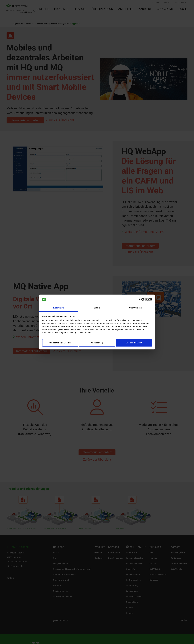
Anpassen (97, 343)
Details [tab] (97, 308)
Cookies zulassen (134, 343)
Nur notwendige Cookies (60, 343)
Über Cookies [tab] (135, 308)
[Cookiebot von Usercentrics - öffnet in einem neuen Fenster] (141, 299)
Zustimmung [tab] (59, 308)
